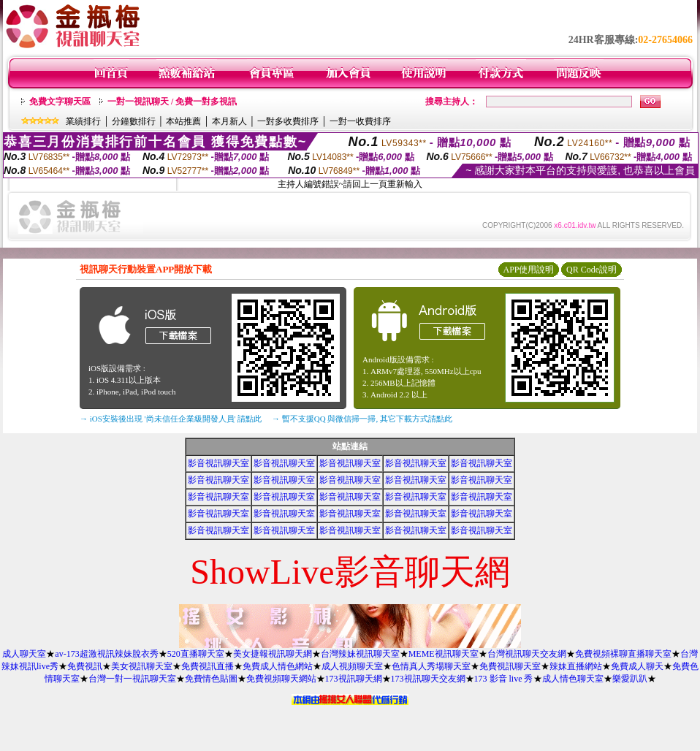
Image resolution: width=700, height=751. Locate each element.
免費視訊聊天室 (510, 666)
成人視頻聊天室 (352, 666)
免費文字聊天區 (60, 102)
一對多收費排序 (288, 121)
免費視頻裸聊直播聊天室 (623, 654)
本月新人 (229, 121)
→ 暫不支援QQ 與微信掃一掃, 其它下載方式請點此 (362, 419)
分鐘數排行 (134, 121)
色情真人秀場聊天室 (431, 666)
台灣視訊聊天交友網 (527, 654)
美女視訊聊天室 (142, 666)
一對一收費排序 (360, 121)
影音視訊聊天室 (218, 463)
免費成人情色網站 (278, 666)
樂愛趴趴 (630, 679)
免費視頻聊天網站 (281, 679)
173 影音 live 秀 (504, 679)
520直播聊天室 (196, 654)
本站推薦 (183, 121)
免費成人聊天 (637, 666)
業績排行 (83, 121)
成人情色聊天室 (573, 679)
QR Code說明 (591, 270)
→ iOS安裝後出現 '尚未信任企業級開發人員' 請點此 (171, 419)
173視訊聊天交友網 (428, 679)
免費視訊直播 (208, 666)
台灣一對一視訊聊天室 (132, 679)
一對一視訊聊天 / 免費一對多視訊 (172, 102)
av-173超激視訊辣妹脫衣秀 (106, 654)
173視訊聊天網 (354, 679)
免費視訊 (85, 666)
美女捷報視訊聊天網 (273, 654)
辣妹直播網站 (576, 666)
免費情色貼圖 (211, 679)
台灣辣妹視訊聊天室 (360, 654)
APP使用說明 (528, 270)
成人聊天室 (24, 654)
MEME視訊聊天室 (444, 654)
